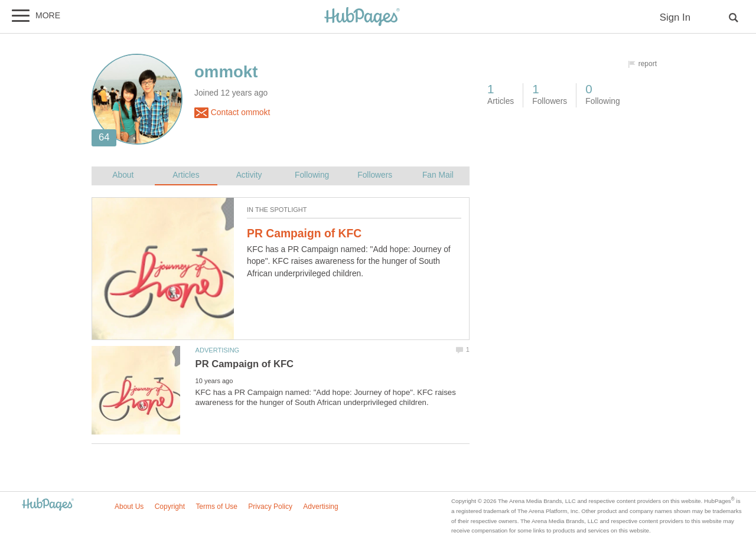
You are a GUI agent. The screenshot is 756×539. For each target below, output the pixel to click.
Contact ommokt (232, 113)
